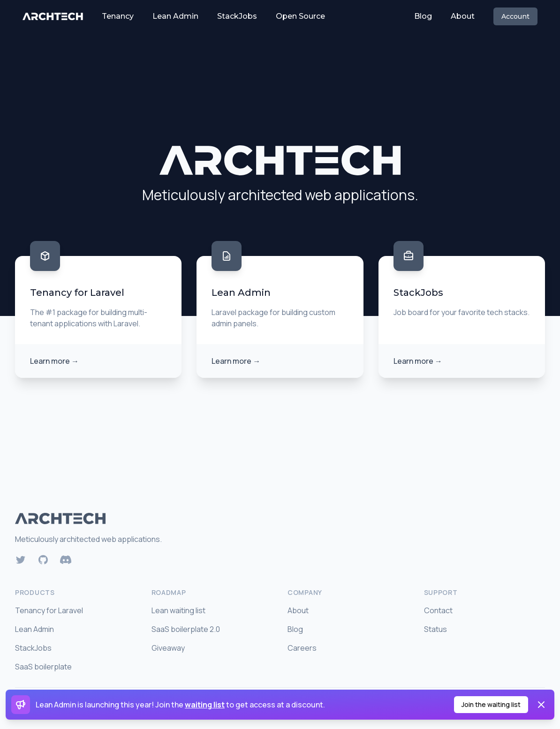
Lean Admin (175, 16)
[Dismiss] (541, 705)
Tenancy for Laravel (49, 610)
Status (435, 629)
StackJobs (237, 16)
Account (515, 16)
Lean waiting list (178, 610)
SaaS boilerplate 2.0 (186, 629)
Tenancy (118, 16)
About (463, 16)
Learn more (54, 361)
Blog (423, 16)
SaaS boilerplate (43, 667)
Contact (438, 610)
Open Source (300, 16)
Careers (302, 648)
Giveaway (168, 648)
